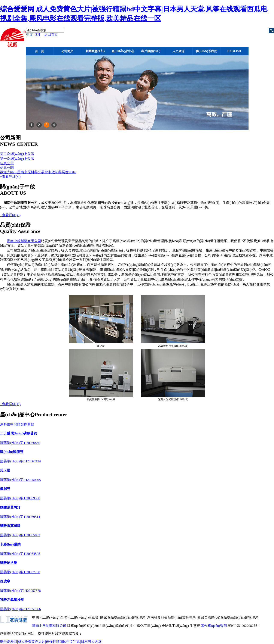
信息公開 (7, 168)
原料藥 (5, 424)
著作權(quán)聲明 (214, 626)
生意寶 (93, 617)
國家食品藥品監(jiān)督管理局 (123, 617)
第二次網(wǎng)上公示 (17, 154)
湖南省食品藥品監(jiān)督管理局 (171, 617)
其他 (31, 424)
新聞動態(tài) (95, 51)
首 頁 (39, 51)
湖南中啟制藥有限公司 (24, 241)
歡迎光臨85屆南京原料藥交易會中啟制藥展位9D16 (38, 172)
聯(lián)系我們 (206, 51)
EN (38, 35)
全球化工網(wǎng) (74, 617)
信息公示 (7, 163)
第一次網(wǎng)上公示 (17, 159)
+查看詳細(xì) (10, 177)
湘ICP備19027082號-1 (244, 626)
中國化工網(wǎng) (46, 617)
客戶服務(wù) (151, 51)
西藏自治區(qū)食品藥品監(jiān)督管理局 (228, 617)
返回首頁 (51, 35)
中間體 (15, 424)
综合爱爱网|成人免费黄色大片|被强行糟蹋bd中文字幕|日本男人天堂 (51, 642)
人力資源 (179, 51)
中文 (30, 35)
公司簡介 (67, 51)
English (234, 51)
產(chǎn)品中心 (123, 51)
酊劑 (24, 424)
